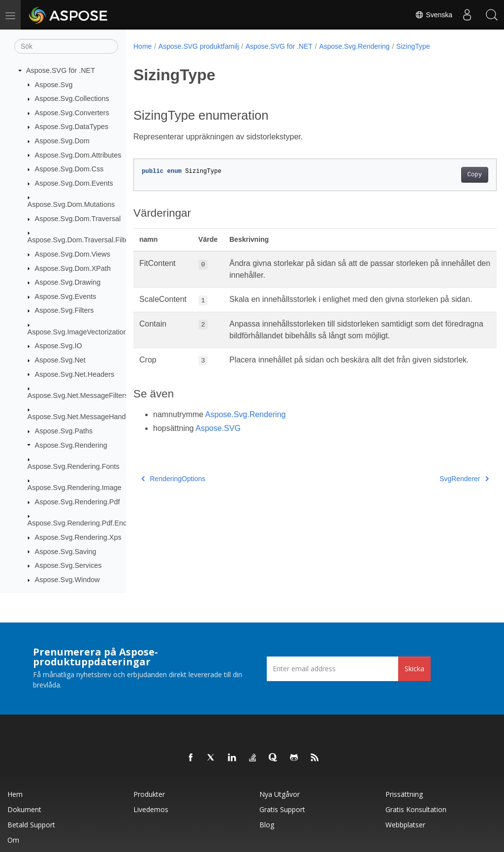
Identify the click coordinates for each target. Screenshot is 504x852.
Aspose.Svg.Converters (72, 113)
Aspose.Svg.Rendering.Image (75, 488)
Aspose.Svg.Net (60, 360)
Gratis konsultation (416, 809)
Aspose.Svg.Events (66, 296)
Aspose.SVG (218, 451)
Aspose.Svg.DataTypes (72, 127)
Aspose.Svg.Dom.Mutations (71, 204)
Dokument (24, 809)
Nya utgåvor (280, 794)
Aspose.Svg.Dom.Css (69, 169)
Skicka (414, 669)
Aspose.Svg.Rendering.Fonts (74, 466)
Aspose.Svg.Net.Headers (75, 374)
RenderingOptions (173, 502)
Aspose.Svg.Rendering (71, 445)
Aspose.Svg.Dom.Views (73, 254)
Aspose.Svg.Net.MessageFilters (78, 395)
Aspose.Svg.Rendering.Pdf (78, 502)
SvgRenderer (439, 502)
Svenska (434, 15)
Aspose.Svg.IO (59, 346)
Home (142, 46)
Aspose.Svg (54, 85)
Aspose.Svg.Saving (66, 552)
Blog (267, 825)
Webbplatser (405, 825)
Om (13, 840)
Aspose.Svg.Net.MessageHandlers (82, 417)
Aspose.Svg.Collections (72, 98)
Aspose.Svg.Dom (62, 141)
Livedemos (151, 809)
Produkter (149, 794)
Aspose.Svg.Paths (64, 431)
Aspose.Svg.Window (67, 580)
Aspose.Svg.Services (68, 565)
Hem (15, 794)
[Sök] (66, 46)
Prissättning (404, 794)
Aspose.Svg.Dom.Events (74, 183)
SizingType (413, 46)
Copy (449, 175)
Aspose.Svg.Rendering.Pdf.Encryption (88, 523)
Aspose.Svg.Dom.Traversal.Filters (81, 240)
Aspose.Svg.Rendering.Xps (78, 537)
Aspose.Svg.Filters (64, 310)
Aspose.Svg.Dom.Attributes (78, 155)
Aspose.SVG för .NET (61, 70)
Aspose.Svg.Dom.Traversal (78, 219)
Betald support (31, 825)
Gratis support (282, 809)
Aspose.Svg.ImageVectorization (78, 332)
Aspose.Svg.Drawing (68, 282)
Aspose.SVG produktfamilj (199, 46)
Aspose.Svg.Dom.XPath (73, 268)
